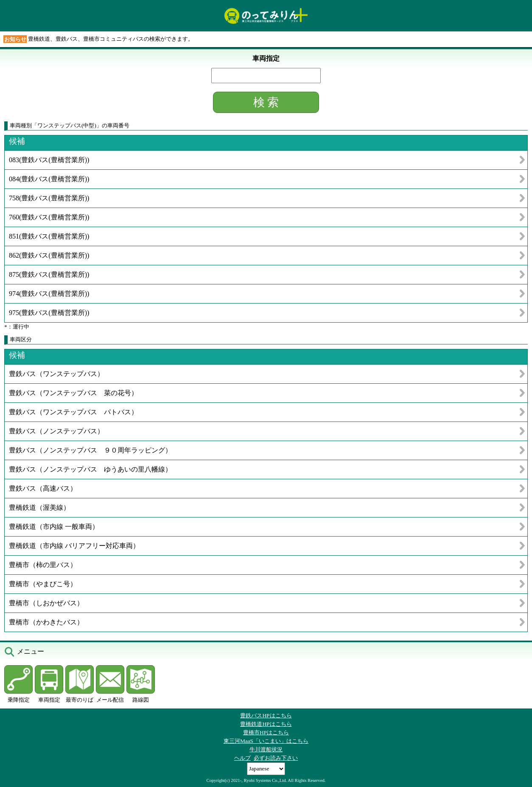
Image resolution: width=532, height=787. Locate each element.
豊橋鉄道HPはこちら (266, 724)
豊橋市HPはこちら (266, 732)
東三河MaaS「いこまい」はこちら (266, 741)
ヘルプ (242, 758)
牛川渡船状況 (266, 749)
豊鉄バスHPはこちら (266, 715)
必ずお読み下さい (276, 758)
